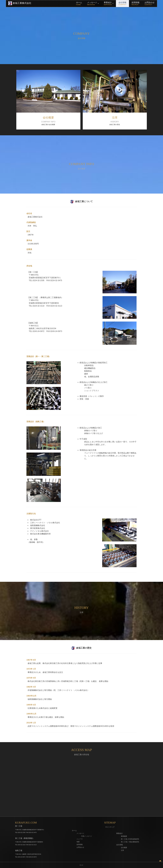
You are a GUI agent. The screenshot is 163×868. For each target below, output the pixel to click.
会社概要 (124, 848)
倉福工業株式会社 (20, 3)
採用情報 (136, 3)
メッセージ (93, 3)
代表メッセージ (87, 836)
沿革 (122, 850)
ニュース (80, 839)
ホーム (79, 3)
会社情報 (122, 3)
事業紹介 (109, 3)
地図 (78, 842)
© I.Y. (81, 865)
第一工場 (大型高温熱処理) (130, 839)
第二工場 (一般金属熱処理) (130, 842)
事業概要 (124, 836)
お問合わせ (150, 3)
